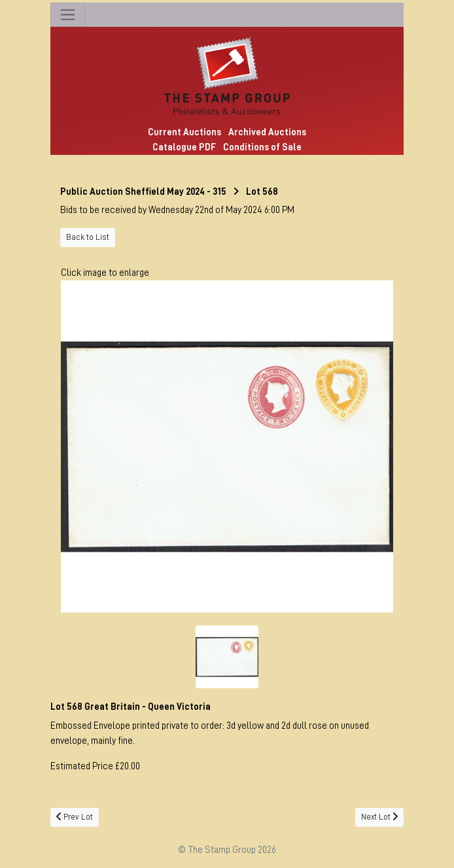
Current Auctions (184, 132)
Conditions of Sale (262, 147)
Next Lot (379, 817)
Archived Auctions (267, 132)
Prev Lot (75, 817)
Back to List (88, 237)
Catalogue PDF (184, 147)
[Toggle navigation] (68, 15)
